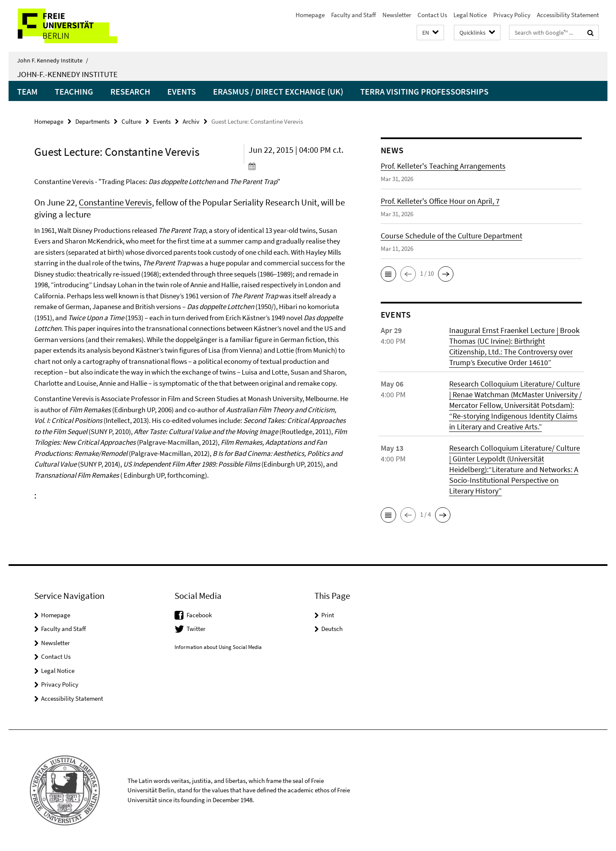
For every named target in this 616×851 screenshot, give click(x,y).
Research (130, 91)
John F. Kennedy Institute (53, 60)
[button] (430, 33)
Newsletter (397, 15)
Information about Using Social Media (218, 647)
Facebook (199, 615)
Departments (92, 121)
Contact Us (432, 15)
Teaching (74, 91)
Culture (131, 121)
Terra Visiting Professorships (424, 91)
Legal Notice (470, 15)
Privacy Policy (512, 15)
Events (182, 91)
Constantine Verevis (115, 202)
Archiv (191, 121)
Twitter (196, 629)
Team (27, 91)
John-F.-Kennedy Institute (67, 74)
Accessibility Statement (568, 15)
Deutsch (332, 629)
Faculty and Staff (354, 15)
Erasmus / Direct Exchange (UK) (278, 91)
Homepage (310, 15)
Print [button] (328, 615)
